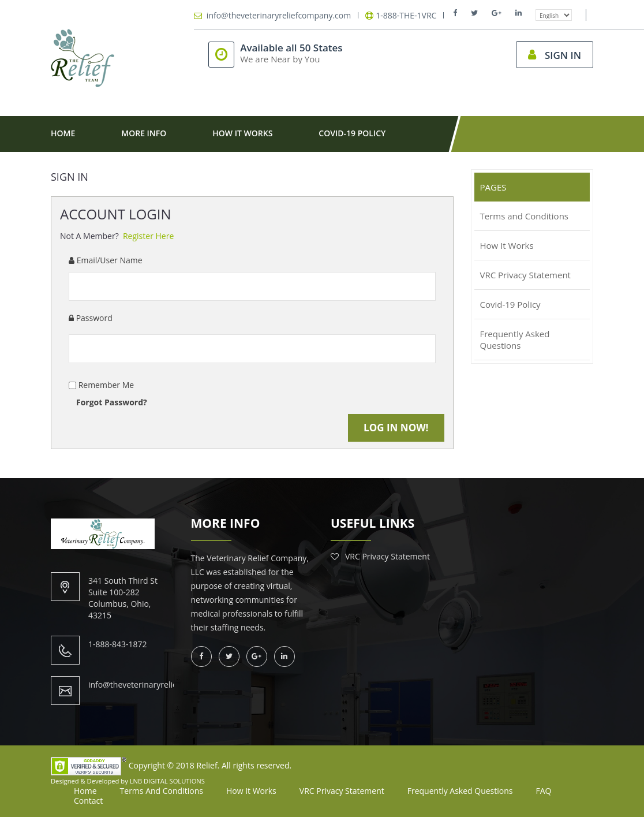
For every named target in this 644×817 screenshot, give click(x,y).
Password (91, 318)
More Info (144, 133)
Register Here (148, 236)
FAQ (544, 791)
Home (63, 133)
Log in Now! (396, 428)
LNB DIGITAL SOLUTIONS (167, 781)
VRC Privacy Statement (387, 556)
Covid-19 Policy (352, 133)
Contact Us (99, 168)
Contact (88, 801)
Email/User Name (106, 260)
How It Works (242, 133)
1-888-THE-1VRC (406, 16)
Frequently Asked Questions (460, 791)
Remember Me (105, 385)
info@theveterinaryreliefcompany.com (279, 16)
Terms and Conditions (162, 791)
